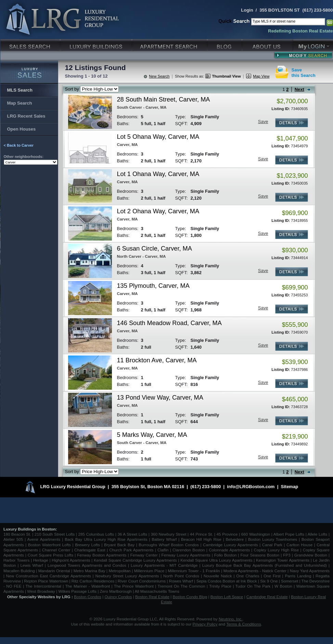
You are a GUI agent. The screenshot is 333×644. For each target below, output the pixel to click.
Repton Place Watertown (46, 581)
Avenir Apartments (44, 539)
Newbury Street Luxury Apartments (127, 576)
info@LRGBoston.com (251, 487)
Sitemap (290, 487)
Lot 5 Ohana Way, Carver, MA (158, 137)
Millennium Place (149, 571)
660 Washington (256, 534)
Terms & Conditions (244, 624)
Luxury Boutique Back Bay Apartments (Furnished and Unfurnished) (265, 565)
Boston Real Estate (152, 597)
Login (247, 10)
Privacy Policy (205, 624)
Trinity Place (221, 586)
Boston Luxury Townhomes (273, 539)
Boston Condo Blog (190, 597)
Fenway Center (144, 555)
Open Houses (22, 129)
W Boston (284, 586)
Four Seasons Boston (260, 555)
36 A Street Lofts (132, 534)
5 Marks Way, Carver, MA (152, 435)
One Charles (248, 576)
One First (272, 576)
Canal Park (272, 545)
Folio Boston (226, 555)
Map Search (20, 103)
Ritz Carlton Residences (93, 581)
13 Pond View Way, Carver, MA (160, 398)
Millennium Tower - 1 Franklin (194, 571)
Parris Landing (298, 576)
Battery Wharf (164, 539)
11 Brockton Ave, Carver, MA (157, 360)
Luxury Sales (31, 44)
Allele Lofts (318, 534)
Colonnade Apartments (229, 550)
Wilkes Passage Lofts (77, 591)
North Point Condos (181, 576)
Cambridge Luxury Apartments (230, 545)
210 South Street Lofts (55, 534)
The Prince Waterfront (134, 586)
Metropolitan (120, 571)
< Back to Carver (19, 145)
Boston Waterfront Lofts (49, 545)
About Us (268, 44)
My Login (313, 44)
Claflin (164, 550)
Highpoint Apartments (72, 560)
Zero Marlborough (116, 591)
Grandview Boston (311, 555)
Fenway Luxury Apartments (186, 555)
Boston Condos (88, 597)
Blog (225, 44)
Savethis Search (304, 73)
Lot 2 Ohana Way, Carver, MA (158, 211)
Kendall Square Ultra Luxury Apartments (216, 560)
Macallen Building (19, 571)
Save (263, 122)
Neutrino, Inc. (231, 619)
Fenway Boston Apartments (102, 555)
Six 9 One (269, 581)
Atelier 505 (14, 539)
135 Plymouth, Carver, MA (153, 286)
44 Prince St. (202, 534)
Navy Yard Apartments (310, 571)
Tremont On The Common (181, 586)
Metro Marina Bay (89, 571)
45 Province (227, 534)
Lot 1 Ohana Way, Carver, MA (158, 174)
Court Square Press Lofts (50, 555)
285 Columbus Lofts (96, 534)
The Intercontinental (43, 586)
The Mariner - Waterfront (87, 586)
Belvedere (235, 539)
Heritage (41, 560)
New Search (159, 76)
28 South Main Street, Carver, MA (164, 99)
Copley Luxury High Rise (277, 550)
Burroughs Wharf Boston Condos (169, 545)
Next (299, 89)
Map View (261, 76)
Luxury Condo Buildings (97, 44)
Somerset (290, 581)
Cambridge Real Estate (267, 597)
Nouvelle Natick (218, 576)
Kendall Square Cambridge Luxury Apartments (136, 560)
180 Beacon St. (17, 534)
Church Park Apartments (131, 550)
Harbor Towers (16, 560)
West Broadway (41, 591)
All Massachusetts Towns (157, 591)
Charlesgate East (90, 550)
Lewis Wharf (32, 565)
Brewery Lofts (87, 545)
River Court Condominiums (142, 581)
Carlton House (299, 545)
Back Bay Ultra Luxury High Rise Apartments (106, 539)
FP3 (287, 555)
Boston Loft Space (227, 597)
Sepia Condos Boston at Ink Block (227, 581)
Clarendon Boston (189, 550)
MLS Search (20, 90)
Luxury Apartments (170, 44)
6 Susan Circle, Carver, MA (155, 249)
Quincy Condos (118, 597)
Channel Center (56, 550)
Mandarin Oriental (54, 571)
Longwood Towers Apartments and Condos (87, 565)
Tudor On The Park (253, 586)
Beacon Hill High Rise (201, 539)
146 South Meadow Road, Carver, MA (169, 323)
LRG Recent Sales (26, 116)
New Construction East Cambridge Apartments (49, 576)
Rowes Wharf (181, 581)
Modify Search (303, 55)
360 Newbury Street (168, 534)
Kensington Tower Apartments (283, 560)
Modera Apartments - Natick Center (255, 571)
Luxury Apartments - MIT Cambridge (164, 565)
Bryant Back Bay (119, 545)
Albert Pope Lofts (289, 534)
